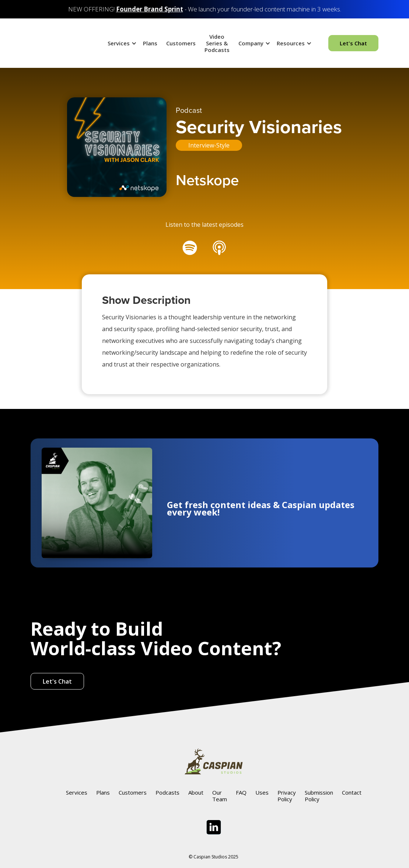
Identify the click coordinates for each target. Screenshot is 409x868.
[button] (121, 43)
